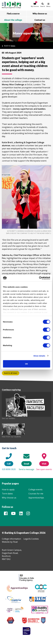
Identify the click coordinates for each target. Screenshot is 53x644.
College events (35, 490)
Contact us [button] (40, 20)
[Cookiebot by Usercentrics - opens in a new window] (39, 278)
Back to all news (11, 373)
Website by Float (10, 542)
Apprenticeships (36, 498)
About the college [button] (13, 20)
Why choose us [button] (40, 14)
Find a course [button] (13, 14)
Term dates (7, 494)
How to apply (8, 490)
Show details (39, 356)
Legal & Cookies (31, 539)
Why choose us (9, 498)
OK (26, 364)
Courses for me (36, 494)
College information (11, 539)
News (13, 46)
